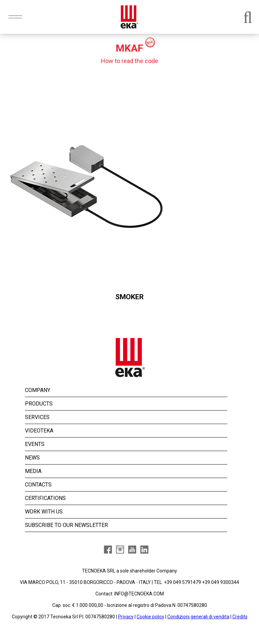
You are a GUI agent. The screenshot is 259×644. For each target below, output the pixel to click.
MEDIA (33, 471)
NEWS (32, 458)
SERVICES (37, 417)
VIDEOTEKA (39, 431)
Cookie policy (150, 617)
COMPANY (38, 390)
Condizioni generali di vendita (198, 617)
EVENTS (35, 444)
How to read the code (129, 61)
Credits (240, 617)
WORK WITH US (44, 512)
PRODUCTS (39, 404)
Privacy (126, 617)
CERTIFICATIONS (45, 498)
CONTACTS (38, 485)
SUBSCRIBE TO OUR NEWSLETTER (66, 525)
